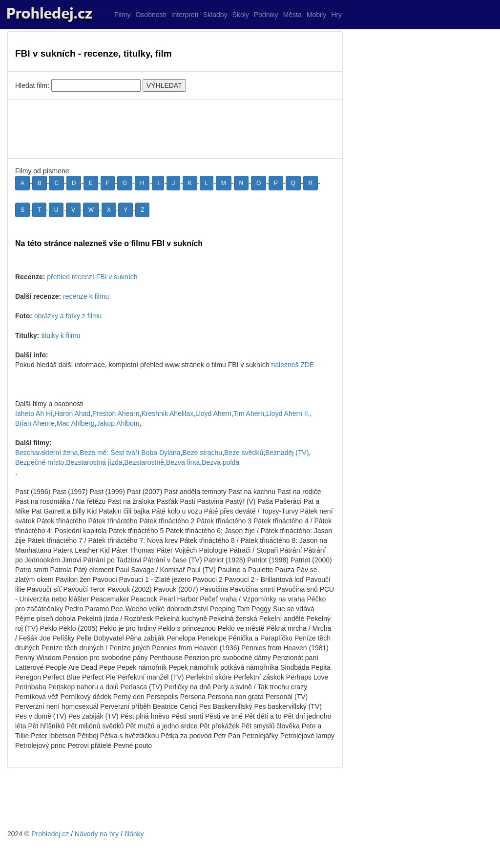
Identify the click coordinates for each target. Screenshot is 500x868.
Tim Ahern (249, 413)
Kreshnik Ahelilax (167, 413)
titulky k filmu (61, 335)
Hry (336, 15)
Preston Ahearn (116, 413)
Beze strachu (202, 453)
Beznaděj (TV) (287, 453)
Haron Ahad (72, 413)
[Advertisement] (175, 129)
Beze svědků (244, 453)
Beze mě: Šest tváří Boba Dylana (130, 453)
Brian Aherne (35, 423)
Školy (241, 15)
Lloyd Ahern (213, 413)
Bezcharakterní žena (46, 453)
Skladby (215, 15)
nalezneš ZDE (292, 365)
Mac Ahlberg (76, 423)
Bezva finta (183, 462)
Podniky (266, 15)
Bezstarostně (144, 462)
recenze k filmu (86, 296)
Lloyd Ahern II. (288, 413)
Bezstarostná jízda (94, 462)
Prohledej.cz (50, 834)
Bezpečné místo (40, 462)
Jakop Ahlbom (118, 423)
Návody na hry (97, 834)
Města (292, 15)
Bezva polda (220, 462)
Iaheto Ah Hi (34, 413)
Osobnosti (151, 15)
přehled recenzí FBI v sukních (92, 277)
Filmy (122, 15)
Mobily (316, 15)
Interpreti (185, 15)
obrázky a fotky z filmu (68, 316)
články (134, 834)
